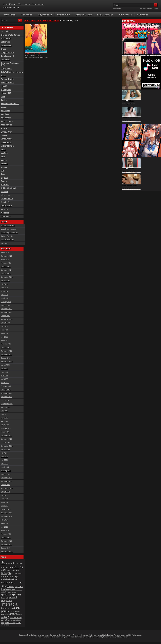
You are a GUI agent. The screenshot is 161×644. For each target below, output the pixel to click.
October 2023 (6, 316)
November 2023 (6, 312)
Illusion (4, 100)
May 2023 (4, 333)
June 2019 (4, 499)
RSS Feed (143, 8)
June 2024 (4, 288)
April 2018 (4, 527)
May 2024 (4, 291)
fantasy (31, 57)
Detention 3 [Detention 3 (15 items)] (19, 590)
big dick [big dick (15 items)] (9, 570)
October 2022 (6, 358)
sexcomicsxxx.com (7, 240)
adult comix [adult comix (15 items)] (5, 567)
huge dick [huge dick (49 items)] (7, 600)
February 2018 (6, 534)
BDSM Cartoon (125, 15)
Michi (3, 149)
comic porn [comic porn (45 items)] (7, 583)
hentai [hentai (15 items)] (3, 598)
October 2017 (6, 548)
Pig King (4, 178)
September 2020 (7, 446)
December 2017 (6, 541)
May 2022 (4, 376)
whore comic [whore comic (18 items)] (6, 625)
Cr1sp (3, 49)
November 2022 (6, 355)
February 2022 (6, 386)
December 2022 (6, 351)
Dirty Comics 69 (45, 15)
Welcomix (5, 213)
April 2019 (4, 506)
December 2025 (6, 256)
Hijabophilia (6, 90)
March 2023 (5, 340)
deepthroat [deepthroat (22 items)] (10, 590)
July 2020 (4, 453)
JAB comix (5, 111)
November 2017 (6, 545)
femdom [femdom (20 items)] (8, 592)
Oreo (3, 174)
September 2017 (7, 552)
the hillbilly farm (42, 57)
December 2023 (6, 309)
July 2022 (4, 369)
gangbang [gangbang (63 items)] (8, 594)
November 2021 (6, 397)
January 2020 (6, 474)
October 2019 (6, 485)
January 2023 (6, 348)
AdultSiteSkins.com (122, 637)
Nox (2, 171)
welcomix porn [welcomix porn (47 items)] (13, 622)
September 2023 (7, 319)
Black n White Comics (10, 35)
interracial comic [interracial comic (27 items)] (9, 608)
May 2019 (4, 502)
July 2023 (4, 326)
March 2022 (5, 383)
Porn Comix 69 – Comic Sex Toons (24, 4)
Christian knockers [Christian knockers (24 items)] (9, 579)
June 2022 (4, 372)
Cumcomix (4, 243)
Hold (3, 97)
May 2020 (4, 460)
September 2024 (7, 277)
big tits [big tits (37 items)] (15, 570)
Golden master (7, 83)
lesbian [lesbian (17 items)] (17, 611)
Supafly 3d (5, 202)
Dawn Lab (5, 59)
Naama (4, 167)
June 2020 (4, 457)
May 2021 (4, 418)
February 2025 (6, 263)
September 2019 (7, 488)
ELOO (3, 75)
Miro (3, 156)
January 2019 (6, 509)
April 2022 (4, 379)
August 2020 (5, 450)
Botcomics (5, 42)
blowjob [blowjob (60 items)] (6, 573)
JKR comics (6, 118)
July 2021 (4, 411)
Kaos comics (6, 125)
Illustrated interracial (10, 104)
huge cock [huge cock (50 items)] (11, 598)
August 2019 (5, 492)
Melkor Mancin (7, 146)
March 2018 (5, 531)
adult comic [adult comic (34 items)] (17, 563)
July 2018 (4, 520)
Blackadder (6, 38)
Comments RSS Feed (152, 8)
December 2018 (6, 513)
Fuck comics (27, 15)
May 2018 (4, 523)
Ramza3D (5, 185)
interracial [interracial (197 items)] (10, 604)
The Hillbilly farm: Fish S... (34, 53)
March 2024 (5, 298)
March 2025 (5, 260)
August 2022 (5, 365)
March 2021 (5, 425)
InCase (4, 107)
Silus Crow (5, 195)
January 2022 (6, 390)
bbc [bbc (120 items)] (17, 567)
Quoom (4, 181)
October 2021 (6, 400)
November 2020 (6, 439)
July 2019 (4, 495)
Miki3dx (4, 153)
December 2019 (6, 478)
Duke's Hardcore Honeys (12, 72)
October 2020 (6, 442)
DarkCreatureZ (7, 56)
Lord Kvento (6, 139)
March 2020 (5, 467)
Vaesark (4, 209)
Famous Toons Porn (8, 226)
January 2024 (6, 305)
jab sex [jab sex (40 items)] (11, 611)
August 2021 (5, 407)
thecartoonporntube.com (9, 233)
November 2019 (6, 481)
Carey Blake (6, 45)
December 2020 (6, 436)
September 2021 (7, 404)
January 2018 (6, 538)
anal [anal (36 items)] (11, 567)
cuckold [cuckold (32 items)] (11, 587)
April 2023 (4, 337)
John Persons (7, 121)
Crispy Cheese (7, 53)
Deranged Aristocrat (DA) (10, 64)
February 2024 (6, 302)
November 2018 (6, 517)
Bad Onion (5, 31)
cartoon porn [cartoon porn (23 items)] (16, 573)
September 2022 (7, 362)
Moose (4, 160)
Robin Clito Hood (8, 188)
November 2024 (6, 270)
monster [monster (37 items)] (14, 618)
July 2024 (4, 284)
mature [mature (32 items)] (14, 614)
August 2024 (5, 281)
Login (120, 8)
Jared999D (5, 114)
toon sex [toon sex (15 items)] (10, 620)
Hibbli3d (4, 86)
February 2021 (6, 428)
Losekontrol (6, 142)
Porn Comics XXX (105, 15)
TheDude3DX (6, 206)
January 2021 (6, 432)
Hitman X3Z (6, 93)
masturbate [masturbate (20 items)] (6, 614)
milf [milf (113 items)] (7, 617)
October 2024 (6, 274)
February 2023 (6, 344)
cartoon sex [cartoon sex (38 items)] (7, 577)
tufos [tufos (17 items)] (15, 620)
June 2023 (4, 330)
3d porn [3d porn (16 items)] (8, 563)
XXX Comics (143, 15)
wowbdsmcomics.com (8, 229)
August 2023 (5, 323)
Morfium (4, 164)
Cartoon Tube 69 (7, 236)
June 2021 (4, 414)
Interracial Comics (84, 15)
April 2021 (4, 421)
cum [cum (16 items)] (16, 587)
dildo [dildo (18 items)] (3, 592)
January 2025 (6, 267)
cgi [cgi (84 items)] (16, 576)
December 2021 (6, 393)
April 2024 (4, 295)
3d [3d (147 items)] (3, 563)
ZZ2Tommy (6, 216)
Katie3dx (5, 128)
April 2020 (4, 464)
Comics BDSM (64, 15)
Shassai (4, 192)
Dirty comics (6, 69)
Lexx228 (4, 135)
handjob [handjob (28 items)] (18, 595)
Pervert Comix (9, 15)
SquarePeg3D (7, 199)
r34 (36, 57)
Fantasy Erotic (7, 79)
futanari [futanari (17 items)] (14, 592)
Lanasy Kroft (6, 132)
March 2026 (5, 252)
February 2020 (6, 471)
